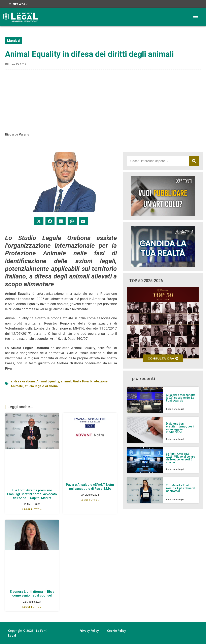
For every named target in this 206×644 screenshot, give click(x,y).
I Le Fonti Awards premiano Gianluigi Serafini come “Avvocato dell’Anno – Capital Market (32, 494)
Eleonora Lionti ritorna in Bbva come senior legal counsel (32, 594)
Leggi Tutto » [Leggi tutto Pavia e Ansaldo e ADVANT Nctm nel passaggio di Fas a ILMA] (90, 500)
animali (66, 381)
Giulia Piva (81, 381)
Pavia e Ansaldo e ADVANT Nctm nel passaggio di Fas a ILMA (90, 487)
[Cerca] (194, 161)
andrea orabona (23, 381)
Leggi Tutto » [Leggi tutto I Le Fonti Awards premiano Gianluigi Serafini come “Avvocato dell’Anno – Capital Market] (32, 509)
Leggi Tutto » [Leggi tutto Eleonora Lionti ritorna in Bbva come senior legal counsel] (32, 607)
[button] (39, 221)
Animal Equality (48, 381)
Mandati (13, 41)
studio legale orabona (41, 386)
